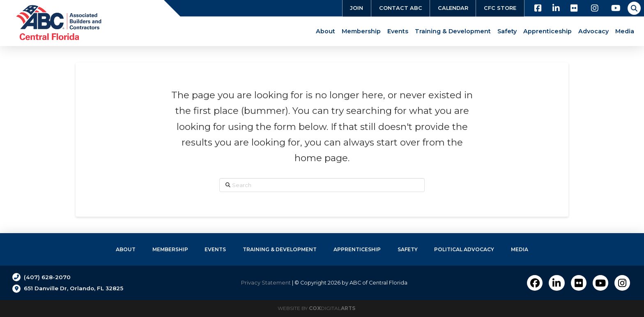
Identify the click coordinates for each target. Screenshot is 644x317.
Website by (316, 308)
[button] (634, 8)
